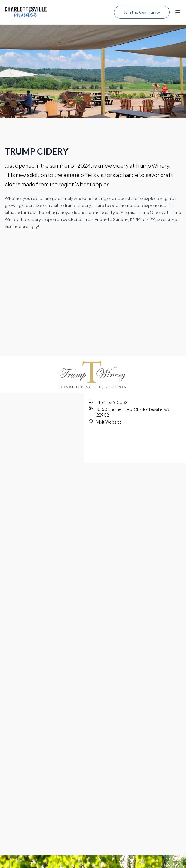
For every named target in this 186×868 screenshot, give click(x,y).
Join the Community (142, 12)
